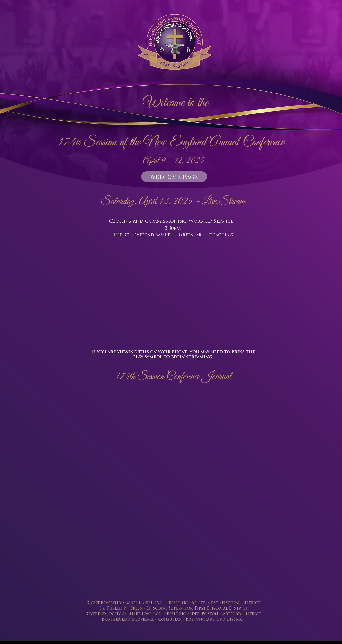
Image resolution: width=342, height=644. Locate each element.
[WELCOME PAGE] (174, 177)
